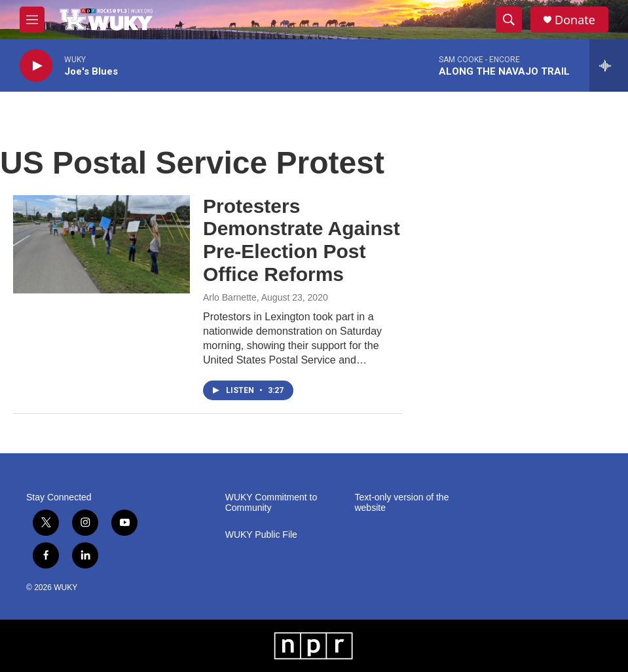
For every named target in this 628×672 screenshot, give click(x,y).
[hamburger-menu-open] (32, 20)
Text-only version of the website (401, 503)
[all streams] (609, 65)
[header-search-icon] (509, 20)
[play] (36, 66)
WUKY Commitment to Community (271, 503)
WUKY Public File (261, 535)
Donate (575, 20)
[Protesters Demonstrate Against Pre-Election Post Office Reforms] (102, 244)
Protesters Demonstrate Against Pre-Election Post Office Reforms (302, 240)
